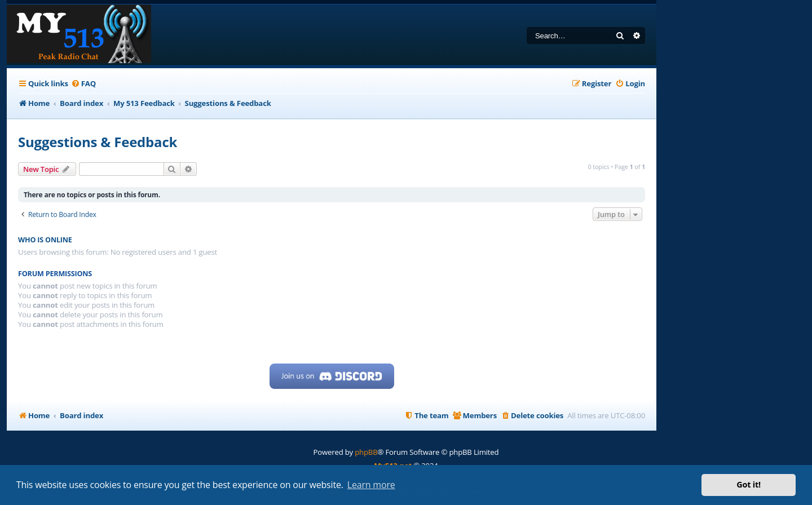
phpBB (366, 452)
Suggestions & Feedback (98, 142)
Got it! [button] (749, 484)
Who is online (45, 240)
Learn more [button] (371, 485)
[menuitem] (83, 84)
